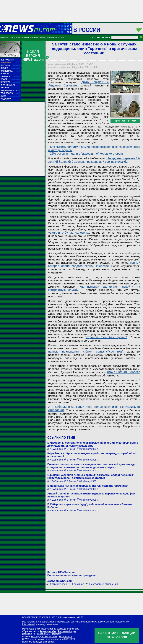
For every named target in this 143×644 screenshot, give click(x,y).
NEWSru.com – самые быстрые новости (43, 639)
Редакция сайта (48, 631)
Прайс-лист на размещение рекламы (60, 629)
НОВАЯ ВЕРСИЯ (33, 56)
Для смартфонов (48, 637)
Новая (34, 637)
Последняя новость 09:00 (71, 617)
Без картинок (65, 637)
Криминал (78, 584)
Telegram (56, 634)
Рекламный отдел (67, 631)
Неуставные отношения (104, 584)
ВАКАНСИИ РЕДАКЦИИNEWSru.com (117, 635)
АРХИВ (96, 38)
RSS (48, 634)
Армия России (58, 584)
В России (87, 30)
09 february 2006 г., (89, 449)
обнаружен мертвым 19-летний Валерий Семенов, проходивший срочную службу (94, 160)
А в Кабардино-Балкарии (66, 407)
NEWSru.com (7, 37)
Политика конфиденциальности (39, 642)
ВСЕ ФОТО (125, 121)
